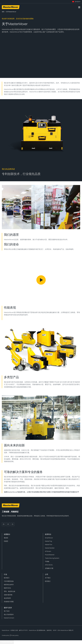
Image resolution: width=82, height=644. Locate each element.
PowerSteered (50, 555)
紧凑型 (6, 538)
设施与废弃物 (8, 595)
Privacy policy (15, 635)
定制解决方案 (49, 568)
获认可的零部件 (9, 615)
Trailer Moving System (52, 558)
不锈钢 (47, 561)
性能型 (6, 541)
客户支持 (7, 611)
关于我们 (48, 578)
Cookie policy (6, 635)
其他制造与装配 (9, 602)
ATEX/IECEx (49, 565)
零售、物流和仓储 (9, 591)
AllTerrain (48, 551)
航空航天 (7, 578)
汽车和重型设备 (9, 581)
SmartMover (49, 538)
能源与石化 (7, 588)
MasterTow (49, 545)
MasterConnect (9, 618)
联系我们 (48, 581)
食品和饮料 (7, 598)
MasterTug (48, 541)
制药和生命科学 (9, 585)
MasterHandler (50, 548)
